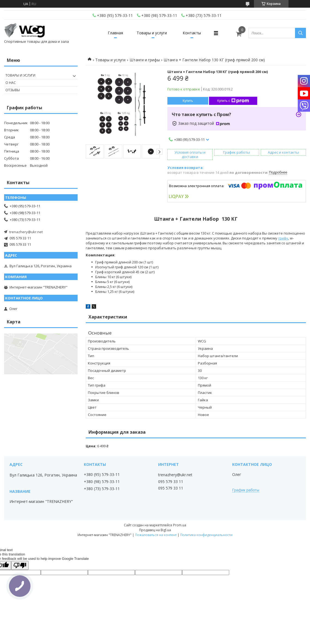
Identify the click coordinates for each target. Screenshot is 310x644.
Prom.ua (180, 525)
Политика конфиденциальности (206, 535)
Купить (188, 101)
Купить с (233, 101)
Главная (115, 33)
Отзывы (13, 90)
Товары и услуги (152, 33)
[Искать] (300, 33)
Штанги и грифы (145, 60)
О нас (11, 83)
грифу (283, 238)
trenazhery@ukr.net (26, 232)
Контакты (192, 33)
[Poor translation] (20, 565)
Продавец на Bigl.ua (155, 530)
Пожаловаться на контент (156, 535)
